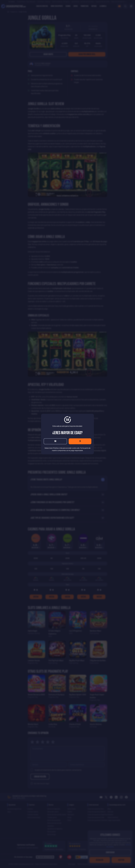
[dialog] (67, 434)
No (55, 441)
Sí (80, 441)
